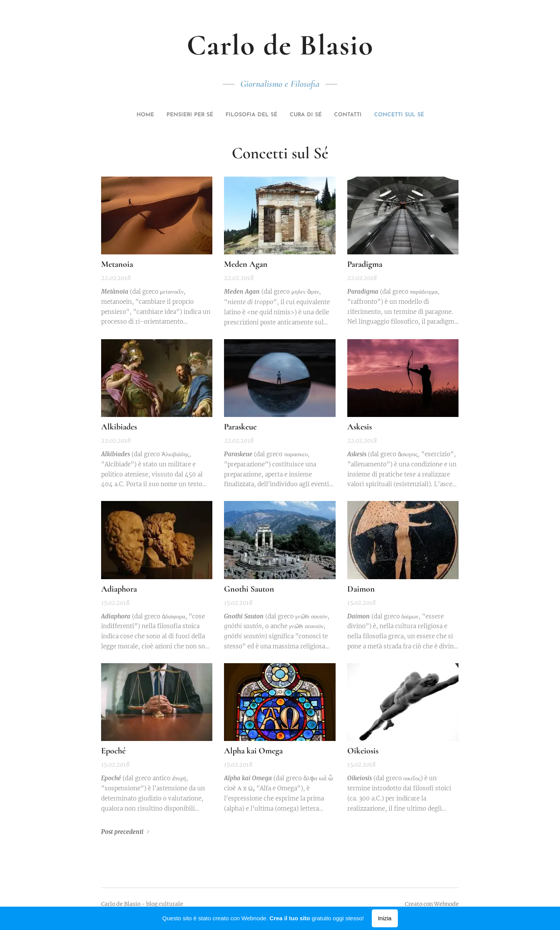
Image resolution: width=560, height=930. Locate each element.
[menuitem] (252, 115)
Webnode (446, 904)
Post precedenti (122, 832)
